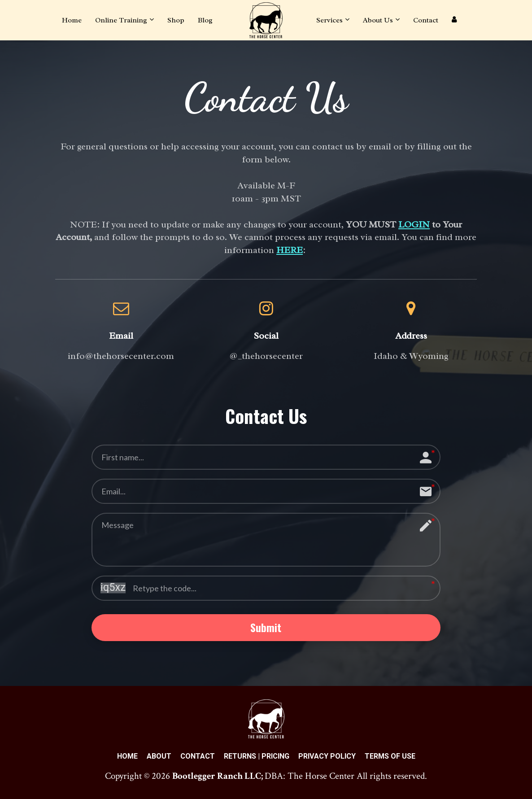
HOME (127, 758)
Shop (176, 20)
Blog (205, 20)
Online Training (121, 20)
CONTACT (198, 758)
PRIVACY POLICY (327, 758)
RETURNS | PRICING (257, 758)
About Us (378, 20)
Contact (426, 20)
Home (72, 20)
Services (329, 20)
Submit (266, 628)
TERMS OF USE (390, 758)
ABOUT (159, 758)
